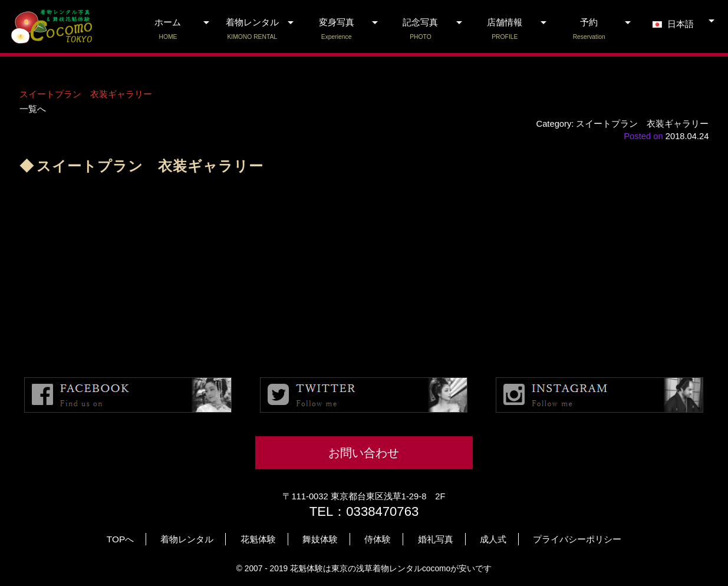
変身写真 (336, 29)
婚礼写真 (436, 539)
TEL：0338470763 (364, 511)
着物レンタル (252, 29)
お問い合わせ (364, 453)
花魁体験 (258, 539)
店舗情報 (505, 29)
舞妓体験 (320, 539)
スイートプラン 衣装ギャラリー (86, 94)
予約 (589, 29)
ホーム (168, 29)
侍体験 (378, 539)
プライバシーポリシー (577, 539)
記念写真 (421, 29)
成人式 (493, 539)
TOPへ (120, 539)
